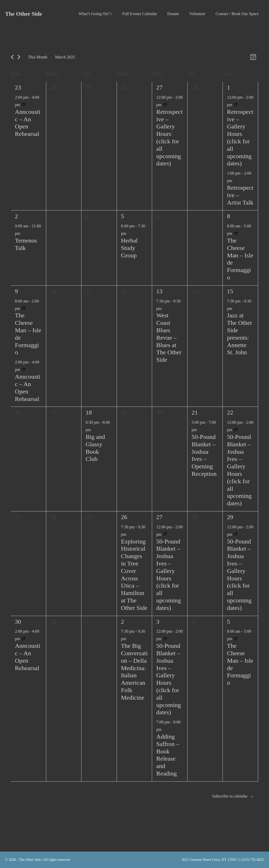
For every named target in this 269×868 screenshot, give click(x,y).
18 (89, 412)
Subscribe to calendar (230, 796)
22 (230, 412)
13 (159, 291)
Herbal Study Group (129, 248)
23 (18, 87)
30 (18, 622)
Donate (173, 14)
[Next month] (19, 57)
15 (230, 291)
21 (195, 412)
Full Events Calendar (140, 14)
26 (124, 517)
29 (230, 517)
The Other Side (24, 14)
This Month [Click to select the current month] (38, 57)
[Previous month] (12, 57)
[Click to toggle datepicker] (65, 57)
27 (159, 87)
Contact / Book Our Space (237, 14)
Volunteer (197, 14)
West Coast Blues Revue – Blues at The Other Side (169, 337)
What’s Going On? (95, 14)
